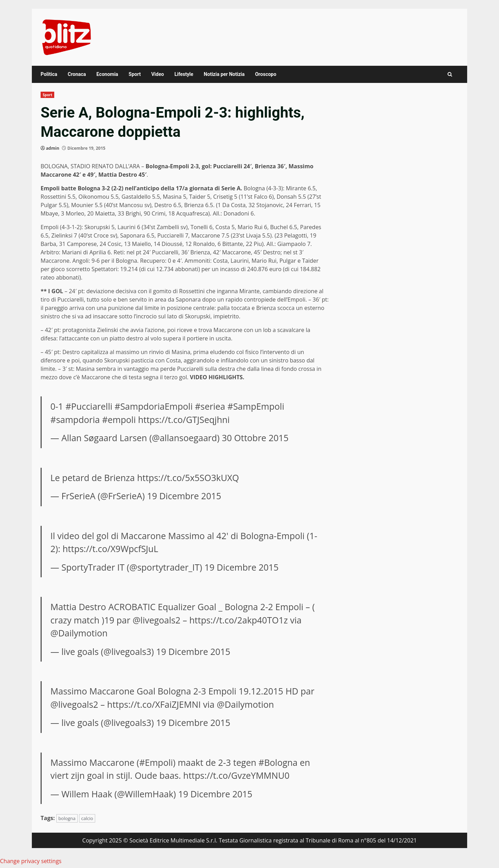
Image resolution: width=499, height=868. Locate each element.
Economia (107, 74)
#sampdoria (75, 419)
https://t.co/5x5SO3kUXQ (188, 478)
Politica (49, 74)
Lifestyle (184, 74)
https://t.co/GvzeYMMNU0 (237, 775)
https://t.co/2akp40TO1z (238, 620)
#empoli (119, 419)
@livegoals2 (157, 620)
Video (157, 74)
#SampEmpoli (256, 406)
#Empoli (156, 762)
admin (52, 148)
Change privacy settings (31, 861)
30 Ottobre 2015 (255, 438)
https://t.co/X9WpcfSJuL (110, 549)
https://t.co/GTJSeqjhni (184, 419)
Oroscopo (266, 74)
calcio (87, 818)
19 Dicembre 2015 (184, 496)
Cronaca (77, 74)
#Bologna (278, 762)
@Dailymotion (79, 633)
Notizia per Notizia (224, 74)
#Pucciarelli (89, 406)
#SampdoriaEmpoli (154, 406)
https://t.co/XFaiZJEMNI (154, 704)
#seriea (210, 406)
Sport (135, 74)
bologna (67, 818)
